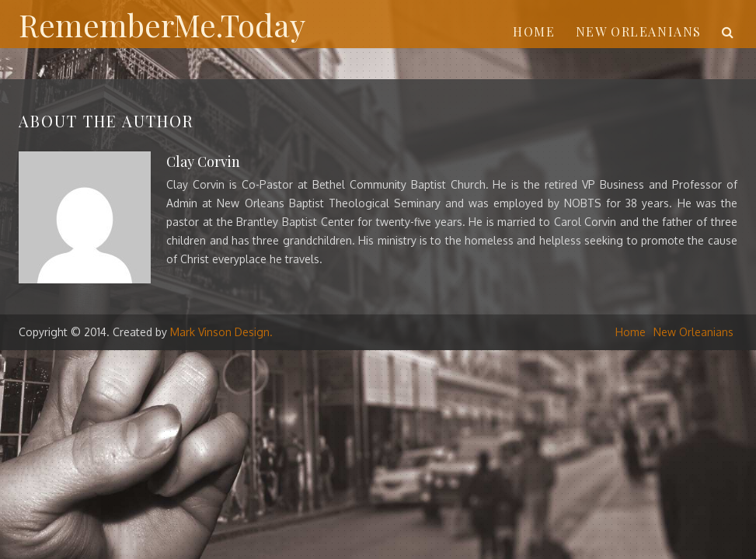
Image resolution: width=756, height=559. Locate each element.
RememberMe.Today (162, 24)
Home (534, 31)
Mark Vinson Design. (221, 332)
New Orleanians (639, 31)
